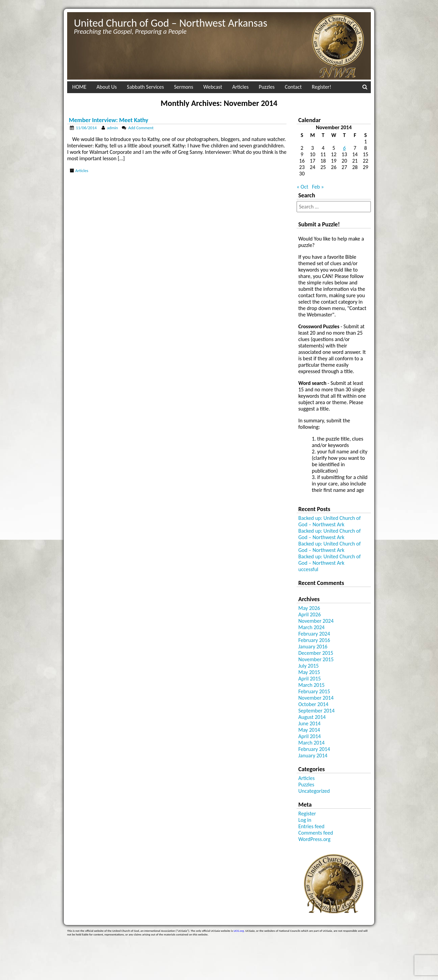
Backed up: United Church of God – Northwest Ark (330, 521)
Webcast (213, 87)
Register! (322, 87)
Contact (293, 87)
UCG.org (239, 931)
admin (113, 128)
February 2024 (314, 634)
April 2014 (310, 736)
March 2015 (311, 685)
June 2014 (309, 723)
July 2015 (308, 666)
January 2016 (313, 647)
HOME (79, 87)
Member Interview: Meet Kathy (108, 120)
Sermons (184, 87)
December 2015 (316, 653)
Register (307, 814)
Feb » (318, 187)
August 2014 (312, 717)
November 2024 (316, 621)
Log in (305, 820)
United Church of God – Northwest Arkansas (171, 23)
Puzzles (267, 87)
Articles (240, 87)
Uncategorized (314, 791)
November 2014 (316, 698)
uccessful (308, 569)
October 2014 (313, 704)
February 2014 (314, 749)
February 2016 (314, 640)
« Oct (303, 187)
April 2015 (310, 679)
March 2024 (311, 627)
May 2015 (309, 672)
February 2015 (314, 691)
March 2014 (311, 743)
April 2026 (310, 614)
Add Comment (141, 128)
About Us (107, 87)
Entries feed (311, 826)
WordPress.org (314, 839)
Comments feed (316, 833)
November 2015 (316, 659)
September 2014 (317, 711)
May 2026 (309, 608)
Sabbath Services (145, 87)
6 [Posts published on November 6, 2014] (344, 148)
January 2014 (313, 755)
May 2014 (309, 730)
